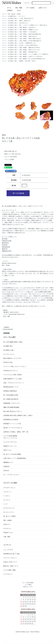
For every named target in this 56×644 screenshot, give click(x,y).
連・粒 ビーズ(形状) (9, 516)
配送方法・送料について (11, 566)
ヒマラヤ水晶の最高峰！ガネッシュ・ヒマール (11, 437)
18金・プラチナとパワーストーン (14, 383)
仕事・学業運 (23, 32)
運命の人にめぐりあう (34, 50)
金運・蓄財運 (23, 27)
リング (5, 504)
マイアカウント (8, 574)
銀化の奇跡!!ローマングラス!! (12, 358)
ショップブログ (8, 550)
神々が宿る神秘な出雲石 (11, 395)
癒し (21, 25)
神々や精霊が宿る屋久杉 (11, 399)
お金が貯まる (32, 27)
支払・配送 (18, 8)
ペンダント (7, 496)
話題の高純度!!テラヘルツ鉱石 (13, 379)
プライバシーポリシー (10, 558)
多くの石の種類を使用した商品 (13, 342)
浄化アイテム (7, 450)
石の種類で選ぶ (12, 16)
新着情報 (6, 333)
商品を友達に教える (10, 151)
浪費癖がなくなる (33, 30)
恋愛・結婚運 (23, 48)
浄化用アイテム (8, 533)
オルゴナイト (7, 528)
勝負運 (21, 61)
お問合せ (9, 10)
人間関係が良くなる (30, 43)
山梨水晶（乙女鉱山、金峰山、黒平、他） (16, 432)
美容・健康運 (23, 52)
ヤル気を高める (33, 32)
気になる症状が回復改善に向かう (37, 59)
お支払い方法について (10, 562)
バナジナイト (22, 16)
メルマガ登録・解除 (9, 570)
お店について (42, 8)
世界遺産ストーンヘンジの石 (12, 424)
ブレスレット (7, 492)
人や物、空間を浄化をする (26, 18)
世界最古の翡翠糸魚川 (10, 391)
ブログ (22, 10)
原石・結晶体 (12, 14)
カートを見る (30, 8)
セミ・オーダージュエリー (12, 475)
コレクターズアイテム (10, 442)
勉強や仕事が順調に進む (35, 34)
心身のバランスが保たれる (35, 56)
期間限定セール (8, 462)
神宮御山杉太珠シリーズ (11, 387)
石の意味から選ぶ (13, 18)
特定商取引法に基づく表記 (12, 554)
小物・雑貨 (7, 537)
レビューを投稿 (9, 159)
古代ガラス (7, 524)
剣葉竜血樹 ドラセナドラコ (12, 403)
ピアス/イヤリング (9, 508)
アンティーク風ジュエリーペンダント (15, 366)
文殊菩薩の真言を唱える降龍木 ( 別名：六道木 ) (18, 415)
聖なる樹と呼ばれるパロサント (13, 411)
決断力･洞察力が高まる (35, 39)
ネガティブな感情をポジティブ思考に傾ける (35, 25)
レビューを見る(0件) (11, 157)
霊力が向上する (24, 23)
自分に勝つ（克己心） (31, 61)
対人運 (21, 43)
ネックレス (7, 500)
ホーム (8, 8)
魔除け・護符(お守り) (25, 21)
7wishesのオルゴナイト (11, 371)
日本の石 (6, 471)
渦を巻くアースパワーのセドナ (13, 428)
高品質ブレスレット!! (10, 446)
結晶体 (19, 14)
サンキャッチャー (9, 512)
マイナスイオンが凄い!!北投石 (13, 375)
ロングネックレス (9, 354)
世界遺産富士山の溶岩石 (11, 420)
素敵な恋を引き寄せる (34, 48)
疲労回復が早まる (33, 52)
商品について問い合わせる (12, 154)
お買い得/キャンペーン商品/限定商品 (15, 458)
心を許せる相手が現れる (31, 45)
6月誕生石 (6, 466)
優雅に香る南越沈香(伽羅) (11, 407)
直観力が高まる (33, 36)
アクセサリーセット (9, 488)
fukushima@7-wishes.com (17, 314)
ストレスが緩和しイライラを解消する (38, 54)
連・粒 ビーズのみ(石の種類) (12, 454)
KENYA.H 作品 (8, 362)
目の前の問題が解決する (35, 41)
